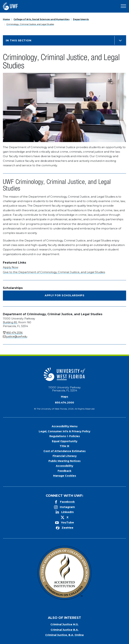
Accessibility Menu (65, 426)
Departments (81, 19)
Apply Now (11, 267)
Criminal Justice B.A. (65, 630)
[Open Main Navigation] (123, 6)
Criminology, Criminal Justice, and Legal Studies (30, 24)
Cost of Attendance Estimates (64, 451)
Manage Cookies (65, 476)
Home (6, 19)
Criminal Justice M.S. (64, 624)
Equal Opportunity (65, 441)
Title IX (64, 446)
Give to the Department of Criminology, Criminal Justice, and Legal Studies (54, 272)
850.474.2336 (14, 333)
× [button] (126, 635)
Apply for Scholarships (64, 295)
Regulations (58, 436)
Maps (64, 397)
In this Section (19, 40)
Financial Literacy (65, 456)
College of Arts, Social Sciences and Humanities (42, 19)
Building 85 (10, 322)
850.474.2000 (64, 403)
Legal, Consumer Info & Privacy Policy (64, 431)
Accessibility (64, 466)
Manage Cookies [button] (92, 640)
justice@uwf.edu (17, 337)
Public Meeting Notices (64, 461)
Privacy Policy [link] (53, 640)
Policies (74, 436)
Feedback (64, 471)
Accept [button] (73, 640)
